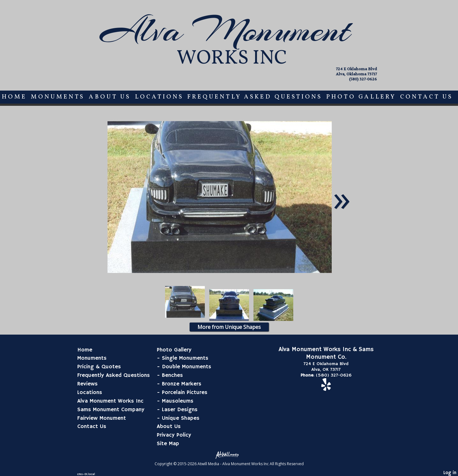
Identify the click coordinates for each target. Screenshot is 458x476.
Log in (450, 473)
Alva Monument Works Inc (110, 401)
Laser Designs (180, 410)
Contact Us (427, 97)
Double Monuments (187, 367)
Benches (172, 375)
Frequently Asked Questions (255, 97)
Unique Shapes (181, 418)
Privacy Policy (174, 435)
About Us (110, 97)
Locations (159, 97)
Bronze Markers (182, 384)
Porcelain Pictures (185, 392)
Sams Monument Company (111, 410)
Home (14, 97)
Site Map (168, 444)
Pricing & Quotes (99, 367)
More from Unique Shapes (229, 327)
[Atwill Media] (229, 455)
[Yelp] (326, 388)
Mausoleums (178, 401)
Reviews (87, 384)
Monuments (58, 97)
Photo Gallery (361, 97)
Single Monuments (185, 358)
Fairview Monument (102, 418)
